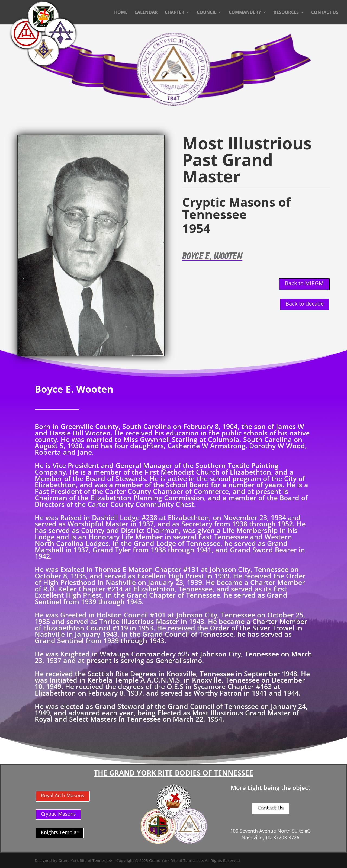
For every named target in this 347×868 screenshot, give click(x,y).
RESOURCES (286, 13)
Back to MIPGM (304, 283)
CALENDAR (146, 13)
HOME (121, 13)
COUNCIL (207, 13)
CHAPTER (175, 13)
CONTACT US (325, 13)
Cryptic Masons (58, 814)
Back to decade (305, 304)
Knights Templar (60, 832)
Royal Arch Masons (63, 795)
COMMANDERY (245, 13)
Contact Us (270, 808)
